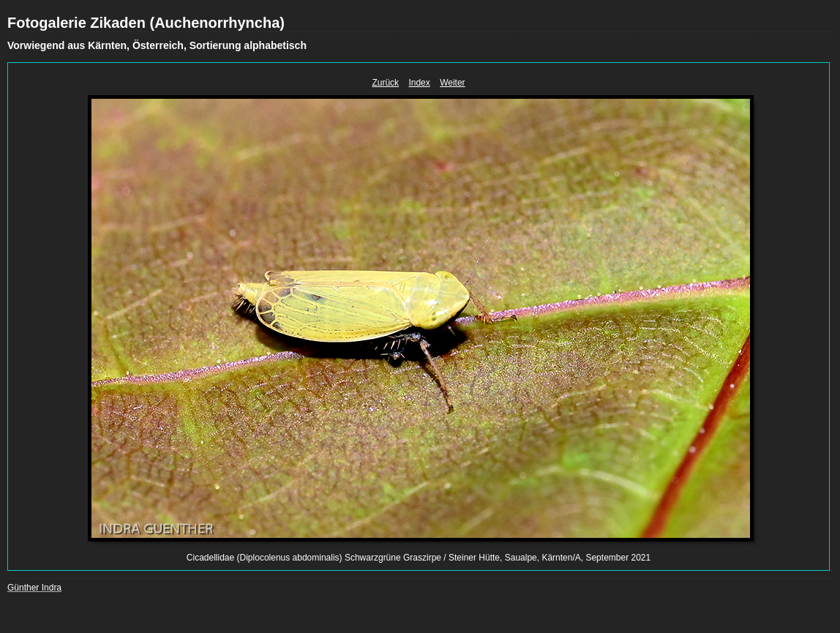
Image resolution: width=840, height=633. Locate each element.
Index (419, 83)
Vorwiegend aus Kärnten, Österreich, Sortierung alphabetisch (157, 45)
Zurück (385, 83)
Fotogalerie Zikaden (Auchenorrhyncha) (146, 23)
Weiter (452, 83)
